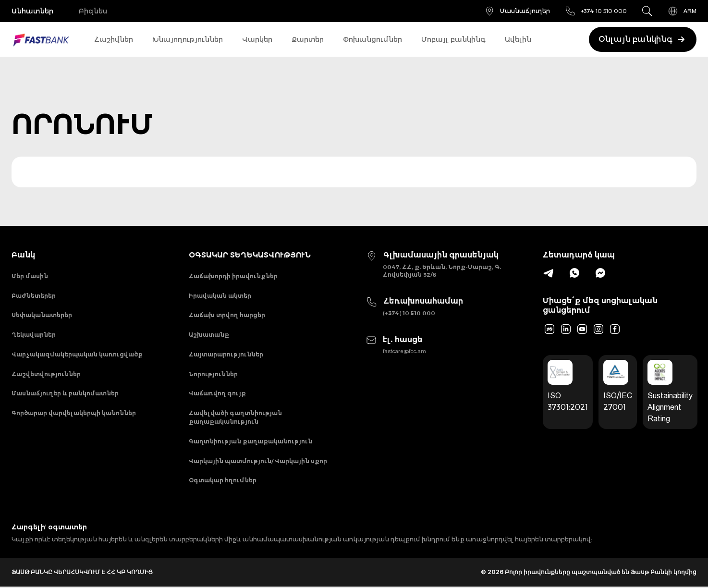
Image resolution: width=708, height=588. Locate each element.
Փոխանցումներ (372, 39)
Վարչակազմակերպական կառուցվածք (77, 355)
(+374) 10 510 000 (409, 313)
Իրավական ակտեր (220, 296)
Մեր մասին (30, 276)
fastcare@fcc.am (404, 351)
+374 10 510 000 (596, 11)
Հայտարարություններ (226, 355)
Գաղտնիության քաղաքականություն (250, 442)
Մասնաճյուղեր (517, 11)
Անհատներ (32, 11)
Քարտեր (308, 39)
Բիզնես (93, 11)
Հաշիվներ (114, 39)
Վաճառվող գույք (217, 394)
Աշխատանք (209, 335)
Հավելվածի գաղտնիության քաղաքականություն (235, 418)
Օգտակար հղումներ (223, 482)
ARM (682, 11)
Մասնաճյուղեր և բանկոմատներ (65, 394)
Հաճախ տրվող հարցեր (227, 315)
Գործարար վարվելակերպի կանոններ (74, 414)
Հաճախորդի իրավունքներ (233, 276)
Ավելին (518, 39)
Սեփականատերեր (42, 315)
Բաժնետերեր (34, 296)
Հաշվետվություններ (46, 374)
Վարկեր (257, 39)
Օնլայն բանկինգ (642, 39)
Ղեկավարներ (34, 335)
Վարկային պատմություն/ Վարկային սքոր (258, 462)
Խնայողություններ (188, 39)
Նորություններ (213, 374)
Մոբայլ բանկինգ (453, 39)
